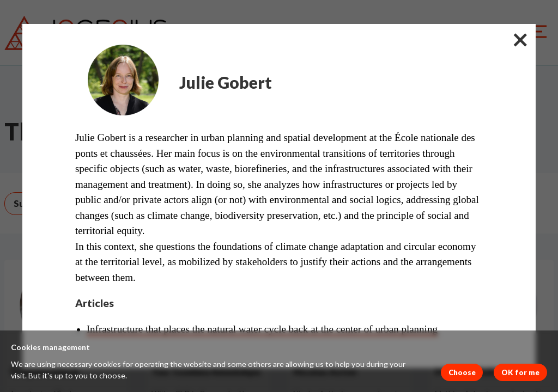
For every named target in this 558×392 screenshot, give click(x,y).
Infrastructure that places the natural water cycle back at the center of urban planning (262, 329)
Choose (462, 372)
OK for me (520, 372)
